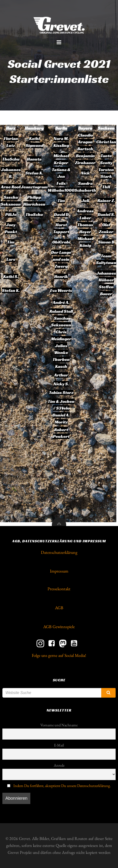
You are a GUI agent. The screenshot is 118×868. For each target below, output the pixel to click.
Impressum (59, 571)
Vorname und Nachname (59, 725)
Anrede (59, 765)
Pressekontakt (59, 589)
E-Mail (59, 745)
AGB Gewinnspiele (59, 627)
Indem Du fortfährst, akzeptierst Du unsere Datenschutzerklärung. (62, 786)
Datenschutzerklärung (59, 552)
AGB (59, 608)
